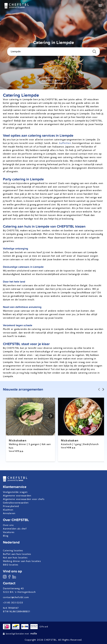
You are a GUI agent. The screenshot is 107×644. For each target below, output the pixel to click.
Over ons (8, 525)
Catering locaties (13, 550)
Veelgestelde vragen (15, 492)
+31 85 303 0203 (13, 603)
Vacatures (9, 532)
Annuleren (9, 513)
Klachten (8, 510)
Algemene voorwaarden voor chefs (24, 499)
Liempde (54, 52)
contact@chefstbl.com (16, 597)
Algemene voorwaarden (17, 496)
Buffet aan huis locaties (17, 554)
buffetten (65, 143)
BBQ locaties (11, 565)
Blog (6, 536)
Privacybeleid (11, 506)
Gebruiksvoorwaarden (16, 503)
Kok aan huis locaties (15, 558)
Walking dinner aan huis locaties (22, 561)
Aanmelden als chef (15, 529)
